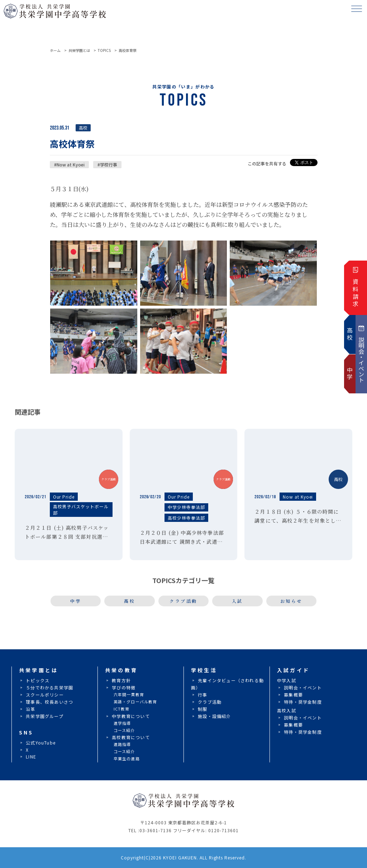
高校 (130, 601)
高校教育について (131, 737)
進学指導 (122, 723)
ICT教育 (122, 709)
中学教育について (131, 716)
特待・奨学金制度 (303, 702)
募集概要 (293, 695)
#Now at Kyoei (69, 164)
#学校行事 (107, 164)
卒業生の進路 (127, 758)
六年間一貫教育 (129, 694)
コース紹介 (124, 730)
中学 (76, 601)
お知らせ (291, 601)
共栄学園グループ (45, 716)
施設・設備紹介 (214, 716)
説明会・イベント (303, 687)
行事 (202, 695)
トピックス (38, 680)
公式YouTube (41, 743)
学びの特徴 (124, 687)
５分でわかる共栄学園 (49, 687)
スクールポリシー (45, 695)
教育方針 (121, 680)
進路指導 (122, 744)
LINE (31, 757)
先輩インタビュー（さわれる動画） (227, 684)
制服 (202, 709)
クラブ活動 (183, 601)
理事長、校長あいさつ (49, 702)
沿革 (30, 709)
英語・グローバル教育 (135, 702)
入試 (237, 601)
